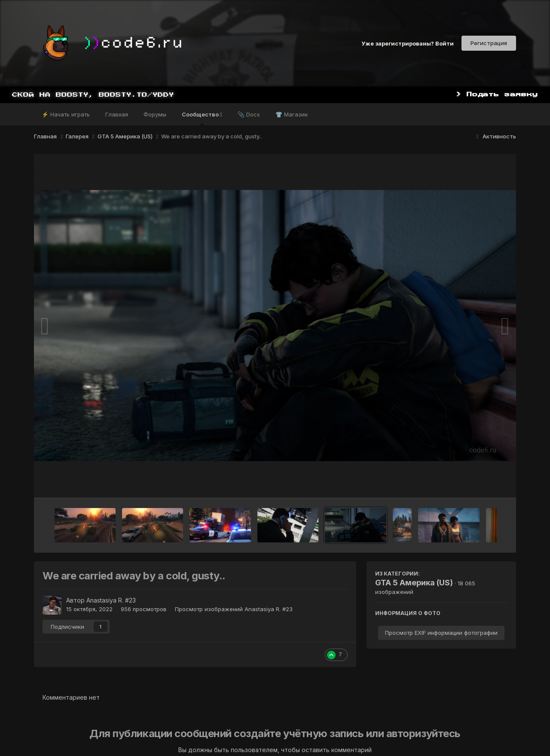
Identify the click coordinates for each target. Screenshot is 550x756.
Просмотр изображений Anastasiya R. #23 (234, 609)
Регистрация (489, 43)
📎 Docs (249, 114)
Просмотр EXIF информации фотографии (441, 633)
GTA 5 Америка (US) (414, 583)
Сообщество (202, 118)
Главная (117, 114)
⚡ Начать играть (66, 114)
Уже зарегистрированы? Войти (408, 43)
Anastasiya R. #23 (111, 600)
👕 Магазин (292, 114)
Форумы (155, 114)
